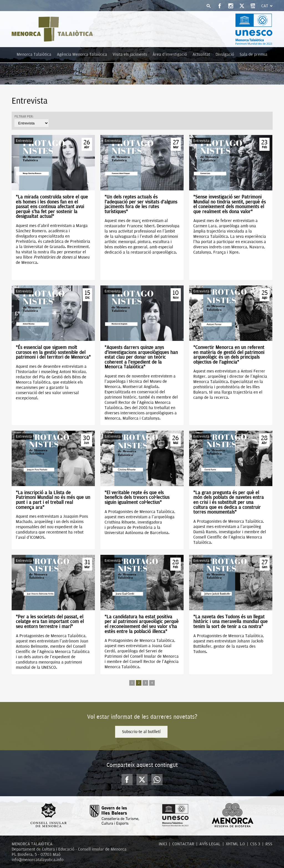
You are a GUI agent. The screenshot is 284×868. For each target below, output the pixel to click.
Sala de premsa (253, 54)
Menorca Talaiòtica (34, 54)
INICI (163, 844)
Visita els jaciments (130, 54)
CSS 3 (255, 844)
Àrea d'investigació (170, 54)
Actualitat (201, 54)
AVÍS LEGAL (210, 844)
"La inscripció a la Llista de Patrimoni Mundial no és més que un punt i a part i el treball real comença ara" (53, 500)
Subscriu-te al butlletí (141, 732)
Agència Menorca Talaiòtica (82, 54)
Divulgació (225, 54)
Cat (265, 6)
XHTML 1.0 (235, 844)
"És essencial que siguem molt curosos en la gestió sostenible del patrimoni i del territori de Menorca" (53, 352)
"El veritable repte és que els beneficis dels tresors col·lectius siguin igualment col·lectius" (137, 497)
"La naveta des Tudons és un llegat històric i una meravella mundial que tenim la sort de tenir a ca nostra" (230, 622)
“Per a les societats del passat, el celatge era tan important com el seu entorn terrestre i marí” (50, 622)
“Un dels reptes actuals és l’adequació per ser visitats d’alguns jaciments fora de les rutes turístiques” (141, 204)
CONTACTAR (183, 844)
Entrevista (24, 141)
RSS (269, 844)
